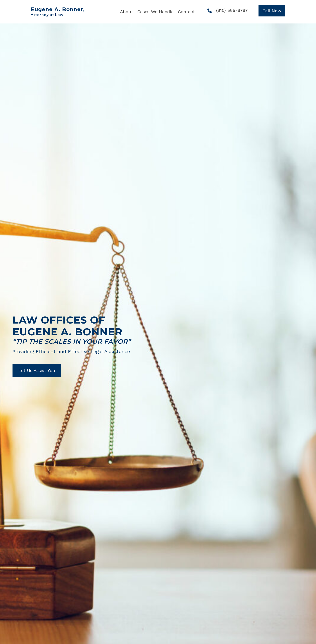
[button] (272, 11)
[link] (127, 12)
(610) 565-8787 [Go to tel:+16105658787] (232, 10)
